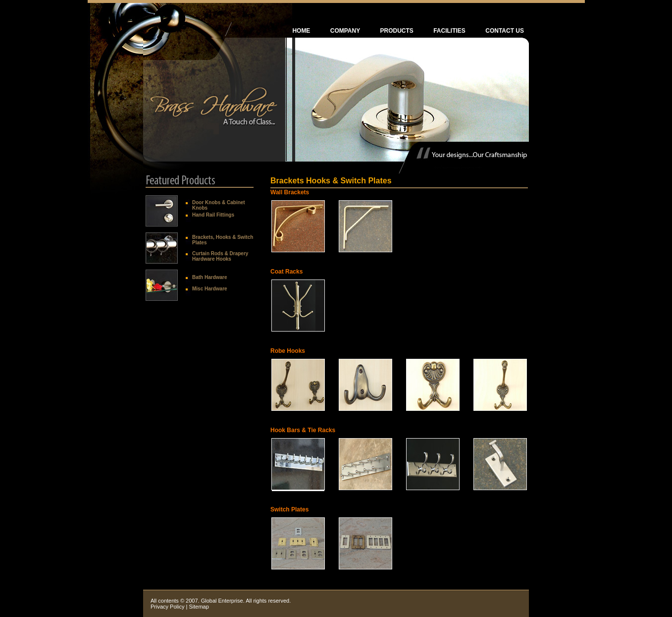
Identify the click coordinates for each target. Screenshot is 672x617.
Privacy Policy (167, 607)
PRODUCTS (397, 31)
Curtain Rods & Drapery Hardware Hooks (220, 256)
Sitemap (199, 607)
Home (301, 31)
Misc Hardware (210, 289)
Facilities (449, 31)
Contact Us (505, 31)
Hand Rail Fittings (213, 215)
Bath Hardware (210, 277)
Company (345, 31)
